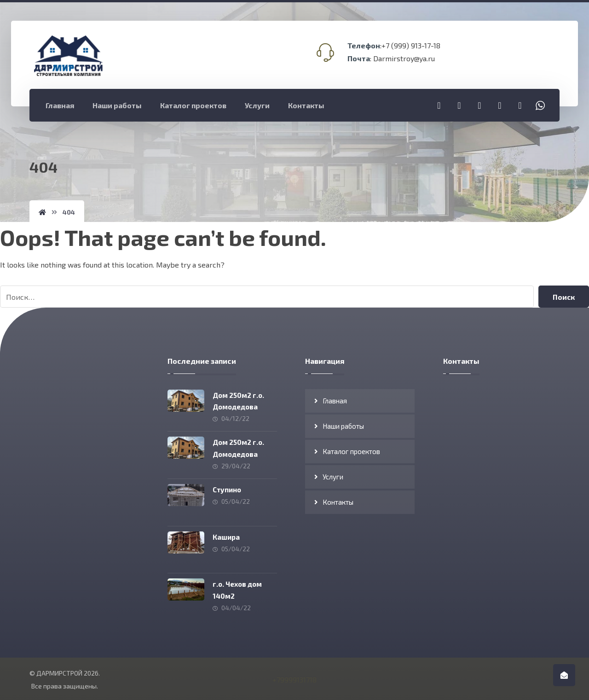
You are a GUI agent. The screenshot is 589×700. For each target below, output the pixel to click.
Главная (335, 401)
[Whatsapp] (540, 105)
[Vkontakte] (500, 105)
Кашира (227, 535)
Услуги (333, 477)
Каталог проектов (351, 451)
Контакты (338, 502)
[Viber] (520, 105)
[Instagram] (459, 105)
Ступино (228, 488)
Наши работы (343, 426)
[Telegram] (439, 105)
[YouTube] (479, 105)
